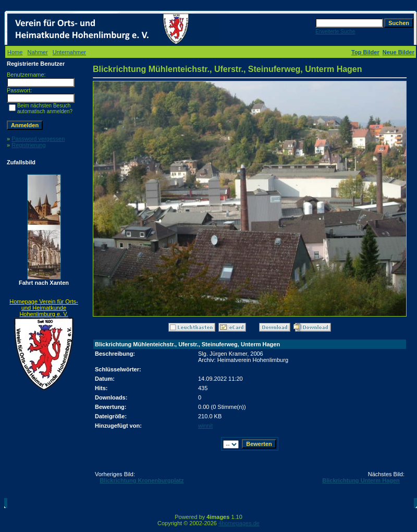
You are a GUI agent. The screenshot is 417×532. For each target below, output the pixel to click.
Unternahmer (69, 52)
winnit (205, 426)
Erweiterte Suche (335, 32)
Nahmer (38, 52)
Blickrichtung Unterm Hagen (361, 480)
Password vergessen (38, 139)
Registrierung (28, 145)
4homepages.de (239, 523)
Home (15, 52)
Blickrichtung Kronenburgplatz (142, 480)
